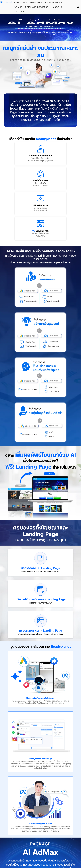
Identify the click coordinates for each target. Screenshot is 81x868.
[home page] (6, 2)
